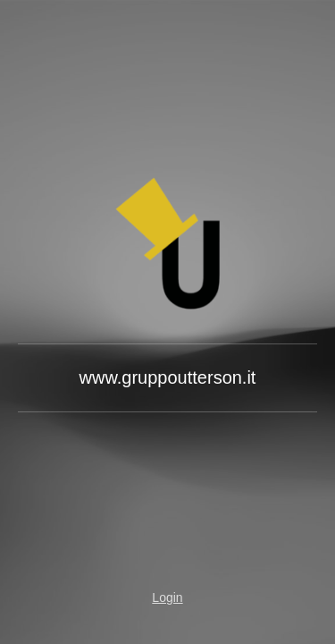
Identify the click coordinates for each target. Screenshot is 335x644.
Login (167, 597)
